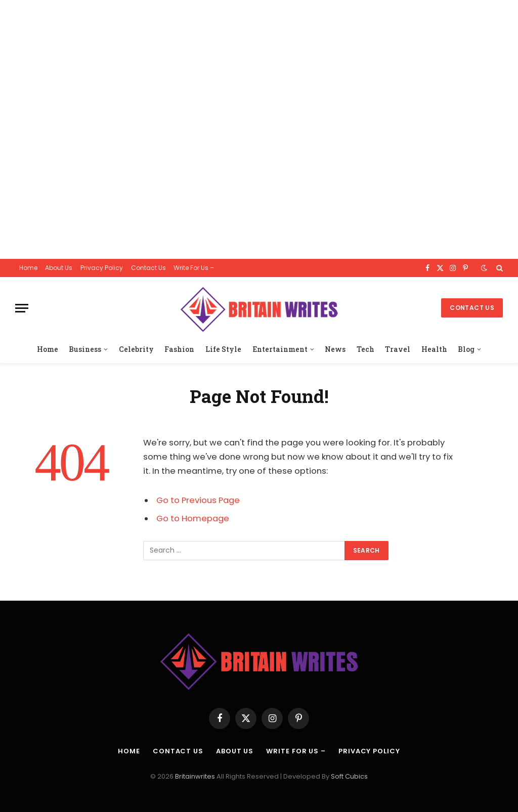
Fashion (179, 349)
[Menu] (22, 308)
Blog (466, 349)
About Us (59, 268)
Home (28, 268)
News (335, 349)
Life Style (223, 349)
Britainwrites (196, 776)
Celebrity (136, 349)
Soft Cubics (349, 776)
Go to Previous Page (198, 500)
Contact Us (148, 268)
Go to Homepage (193, 518)
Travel (398, 349)
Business (85, 349)
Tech (365, 349)
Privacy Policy (102, 268)
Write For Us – (194, 268)
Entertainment (280, 349)
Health (434, 349)
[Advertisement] (259, 129)
